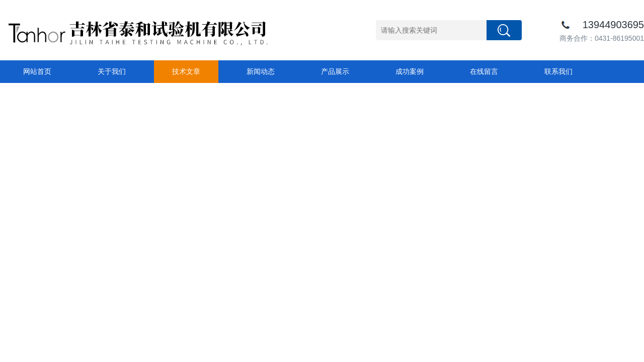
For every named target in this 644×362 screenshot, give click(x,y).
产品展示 (335, 71)
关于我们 (112, 71)
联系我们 (558, 71)
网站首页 (37, 71)
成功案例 (410, 71)
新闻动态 (261, 71)
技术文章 (186, 71)
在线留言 (484, 71)
